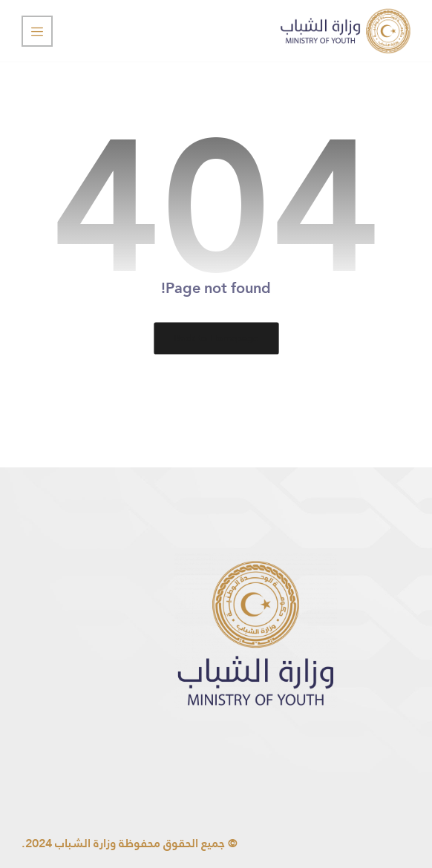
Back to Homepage (216, 337)
